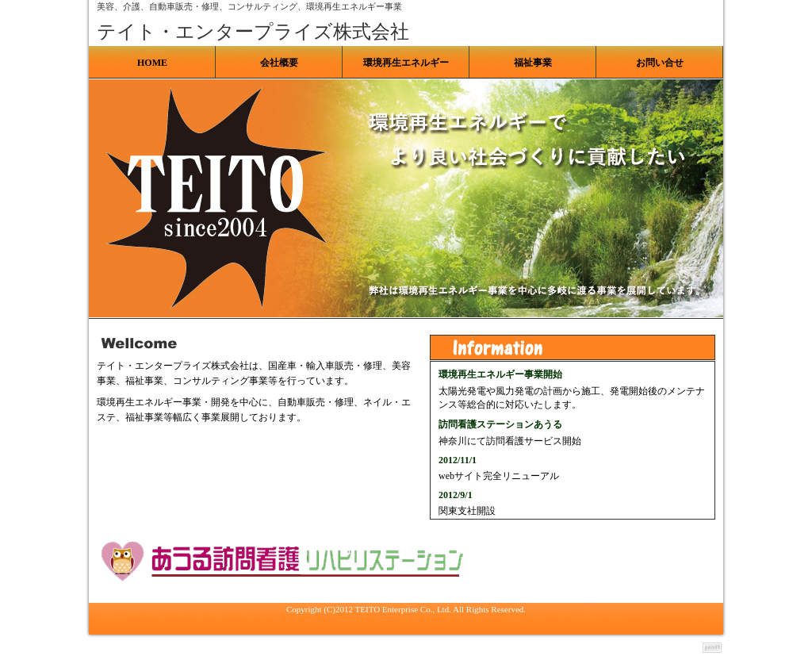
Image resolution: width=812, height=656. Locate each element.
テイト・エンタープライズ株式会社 (253, 32)
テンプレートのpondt (712, 648)
